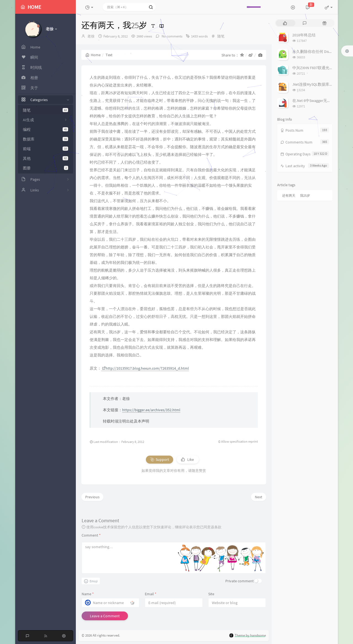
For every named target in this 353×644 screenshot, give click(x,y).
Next (259, 497)
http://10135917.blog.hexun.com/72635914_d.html (145, 368)
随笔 (46, 110)
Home (93, 55)
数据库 (46, 139)
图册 (46, 168)
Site (211, 594)
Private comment (240, 581)
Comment (91, 535)
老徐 (91, 36)
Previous (92, 497)
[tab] (285, 23)
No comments (172, 36)
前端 (46, 149)
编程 (46, 129)
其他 (46, 158)
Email (151, 594)
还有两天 (289, 195)
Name (88, 594)
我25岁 (305, 195)
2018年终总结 (304, 35)
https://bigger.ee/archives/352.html (151, 410)
